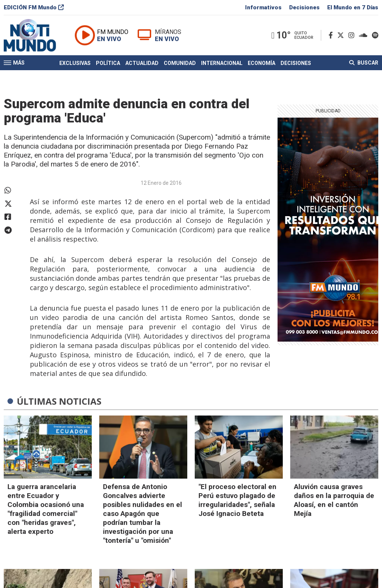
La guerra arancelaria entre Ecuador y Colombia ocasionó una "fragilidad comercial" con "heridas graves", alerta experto (46, 509)
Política (108, 65)
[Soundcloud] (365, 37)
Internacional (222, 65)
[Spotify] (375, 37)
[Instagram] (353, 37)
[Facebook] (332, 37)
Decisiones (304, 9)
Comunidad (180, 65)
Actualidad (142, 65)
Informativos (263, 9)
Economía (262, 65)
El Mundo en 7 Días (353, 9)
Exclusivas (75, 65)
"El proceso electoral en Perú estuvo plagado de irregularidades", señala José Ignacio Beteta (237, 500)
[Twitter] (342, 37)
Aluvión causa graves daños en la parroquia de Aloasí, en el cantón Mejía (334, 500)
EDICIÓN (34, 9)
